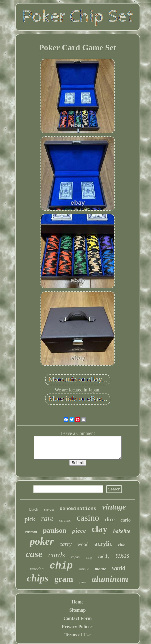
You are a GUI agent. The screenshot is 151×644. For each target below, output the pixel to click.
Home (78, 602)
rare (47, 518)
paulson (55, 530)
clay (100, 529)
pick (30, 519)
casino (88, 518)
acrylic (103, 544)
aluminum (110, 579)
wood (83, 544)
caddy (104, 556)
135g (89, 558)
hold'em (49, 510)
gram (64, 579)
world (119, 568)
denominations (78, 509)
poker (42, 541)
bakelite (122, 531)
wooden (37, 569)
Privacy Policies (78, 627)
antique (84, 569)
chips (38, 578)
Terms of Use (78, 635)
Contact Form (77, 618)
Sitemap (78, 610)
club (122, 545)
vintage (114, 507)
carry (66, 544)
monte (100, 569)
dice (110, 519)
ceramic (65, 520)
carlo (126, 520)
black (34, 509)
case (34, 554)
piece (79, 530)
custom (31, 532)
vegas (75, 557)
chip (61, 566)
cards (57, 555)
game (82, 582)
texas (122, 555)
